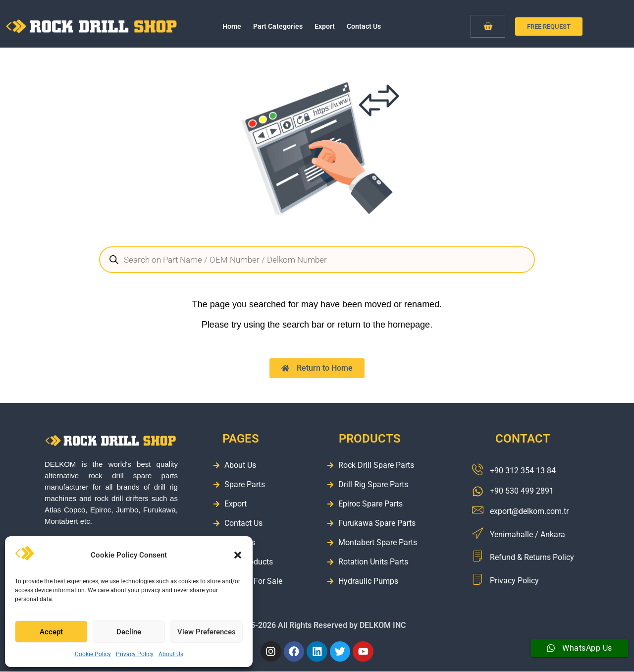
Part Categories (278, 26)
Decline (129, 632)
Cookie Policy (93, 654)
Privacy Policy (135, 654)
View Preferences (207, 632)
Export (325, 26)
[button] (238, 555)
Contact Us (364, 26)
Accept (51, 632)
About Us (171, 654)
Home (232, 26)
